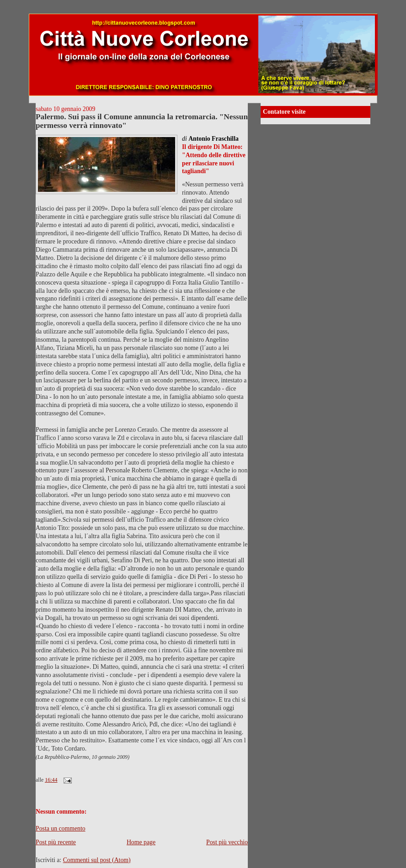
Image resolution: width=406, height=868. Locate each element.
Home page (141, 842)
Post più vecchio (227, 842)
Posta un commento (61, 828)
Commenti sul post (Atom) (97, 860)
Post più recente (56, 842)
